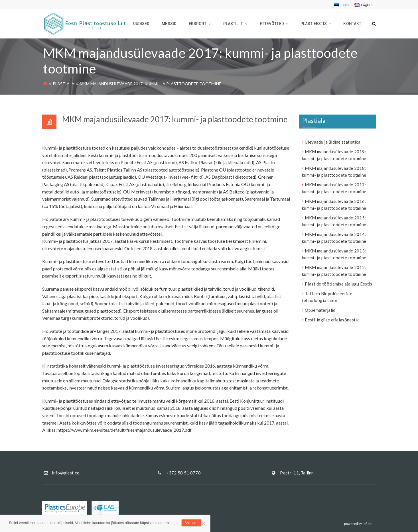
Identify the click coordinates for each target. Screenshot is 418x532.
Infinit (367, 524)
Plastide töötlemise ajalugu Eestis (338, 284)
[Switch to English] (364, 5)
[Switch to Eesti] (341, 5)
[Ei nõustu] (203, 523)
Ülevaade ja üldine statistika (333, 142)
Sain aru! (191, 523)
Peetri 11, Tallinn (297, 473)
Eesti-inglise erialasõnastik (332, 320)
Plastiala (64, 84)
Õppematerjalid (320, 310)
